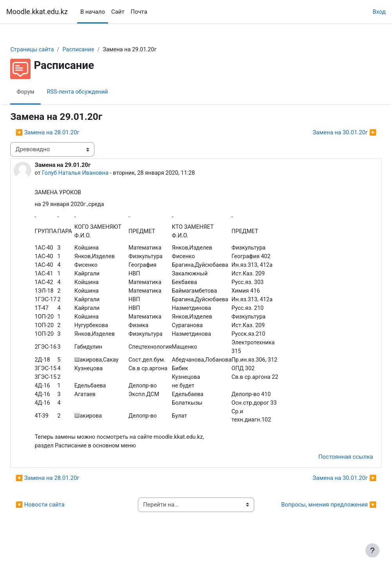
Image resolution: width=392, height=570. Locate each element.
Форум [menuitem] (43, 92)
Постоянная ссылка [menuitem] (328, 470)
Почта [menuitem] (139, 12)
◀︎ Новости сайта (57, 523)
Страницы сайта (50, 50)
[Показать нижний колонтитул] (372, 550)
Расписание (98, 50)
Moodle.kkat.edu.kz (37, 12)
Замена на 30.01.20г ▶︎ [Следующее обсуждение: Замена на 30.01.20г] (327, 132)
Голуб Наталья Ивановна (94, 173)
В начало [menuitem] (93, 12)
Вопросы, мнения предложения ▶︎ (313, 523)
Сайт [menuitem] (118, 12)
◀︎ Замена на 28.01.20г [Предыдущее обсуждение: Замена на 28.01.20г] (65, 132)
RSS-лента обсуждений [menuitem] (96, 92)
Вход (379, 12)
